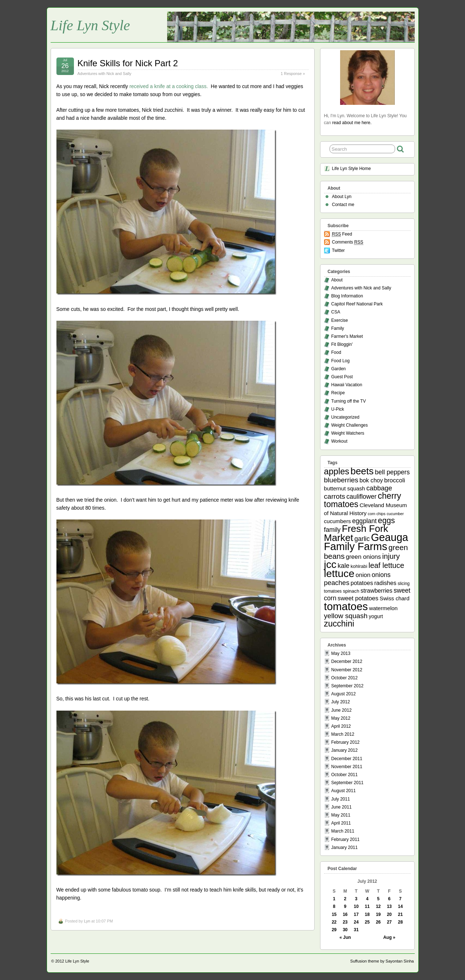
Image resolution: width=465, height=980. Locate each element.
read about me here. (352, 123)
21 (400, 914)
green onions (363, 557)
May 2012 (341, 718)
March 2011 (343, 831)
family (332, 530)
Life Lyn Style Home (352, 169)
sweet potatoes (358, 598)
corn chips (377, 514)
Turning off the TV (349, 401)
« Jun (345, 937)
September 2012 (348, 686)
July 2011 (341, 799)
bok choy (371, 480)
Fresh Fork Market (356, 533)
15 (334, 914)
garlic (362, 539)
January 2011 (345, 847)
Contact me (343, 205)
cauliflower (361, 497)
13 (389, 906)
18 (367, 914)
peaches (337, 583)
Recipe (338, 393)
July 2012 (341, 702)
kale (343, 566)
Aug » (389, 937)
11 (367, 906)
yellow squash (346, 616)
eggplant (364, 521)
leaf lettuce (386, 565)
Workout (339, 441)
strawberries (377, 590)
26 (378, 922)
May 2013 (341, 653)
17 (356, 914)
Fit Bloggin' (342, 344)
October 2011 (345, 775)
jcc (330, 564)
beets (362, 471)
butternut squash (345, 488)
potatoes (362, 583)
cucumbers (338, 521)
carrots (335, 496)
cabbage (379, 488)
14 (400, 906)
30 (345, 930)
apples (337, 471)
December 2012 (347, 661)
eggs (387, 521)
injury (391, 556)
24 (356, 922)
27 (389, 922)
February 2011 (346, 839)
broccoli (395, 480)
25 (367, 922)
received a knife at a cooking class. (169, 86)
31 (356, 930)
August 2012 (344, 694)
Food (336, 352)
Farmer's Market (347, 336)
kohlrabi (359, 566)
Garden (339, 369)
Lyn (87, 921)
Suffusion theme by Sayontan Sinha (382, 961)
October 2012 (345, 678)
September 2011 (348, 783)
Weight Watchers (348, 433)
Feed (342, 234)
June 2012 (342, 710)
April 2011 (341, 823)
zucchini (339, 624)
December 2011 (347, 759)
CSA (336, 312)
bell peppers (392, 472)
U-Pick (338, 409)
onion (363, 575)
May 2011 (341, 815)
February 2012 (346, 742)
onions (381, 575)
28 (400, 922)
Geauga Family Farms (366, 542)
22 (334, 922)
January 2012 (345, 750)
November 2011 (347, 767)
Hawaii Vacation (347, 385)
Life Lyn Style (90, 25)
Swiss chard (395, 598)
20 (389, 914)
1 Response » (293, 74)
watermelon (383, 608)
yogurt (376, 616)
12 (378, 906)
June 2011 (342, 807)
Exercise (340, 320)
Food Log (341, 361)
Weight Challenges (350, 425)
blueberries (341, 480)
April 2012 (341, 726)
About (337, 280)
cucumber (395, 514)
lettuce (339, 573)
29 (334, 930)
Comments (348, 242)
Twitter (338, 250)
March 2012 (343, 734)
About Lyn (342, 197)
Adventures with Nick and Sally (105, 74)
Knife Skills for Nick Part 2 (128, 63)
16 (345, 914)
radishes (385, 583)
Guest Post (342, 377)
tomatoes (346, 606)
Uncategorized (345, 417)
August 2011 (344, 791)
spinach (351, 591)
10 (356, 906)
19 (378, 914)
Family (338, 328)
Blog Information (347, 296)
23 (345, 922)
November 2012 (347, 670)
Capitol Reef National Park (357, 304)
